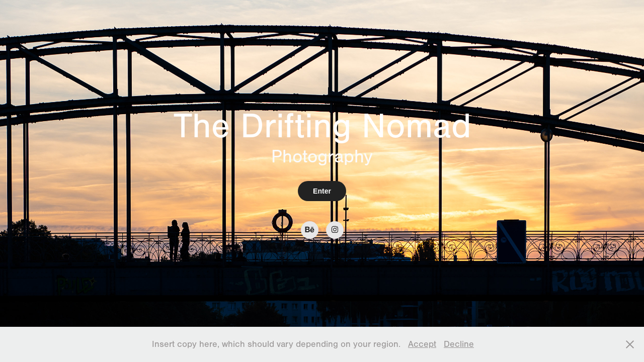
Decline (459, 344)
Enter (322, 191)
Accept (422, 344)
